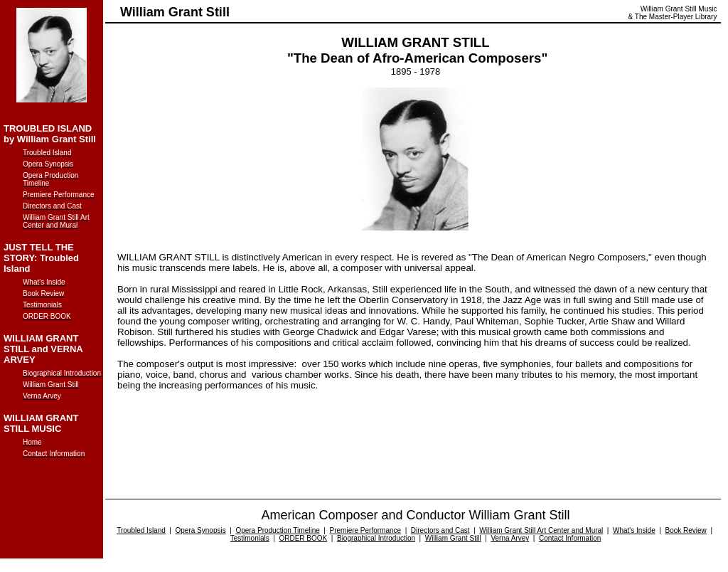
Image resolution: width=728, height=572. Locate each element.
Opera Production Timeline (277, 530)
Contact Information (570, 538)
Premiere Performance (366, 530)
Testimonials (250, 538)
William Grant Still (453, 538)
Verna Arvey (510, 538)
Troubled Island (141, 530)
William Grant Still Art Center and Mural (541, 530)
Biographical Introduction (376, 538)
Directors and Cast (440, 530)
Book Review (685, 530)
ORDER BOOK (303, 538)
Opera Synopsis (201, 530)
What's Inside (634, 530)
